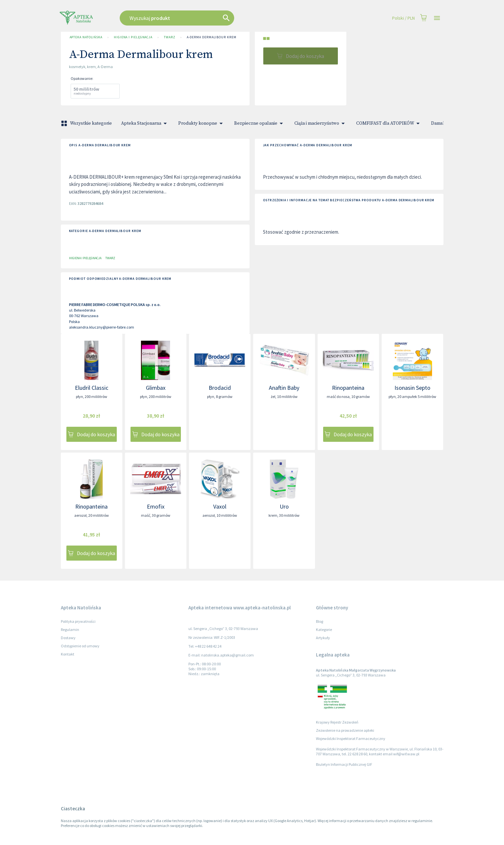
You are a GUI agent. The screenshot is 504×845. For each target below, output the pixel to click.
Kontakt (68, 654)
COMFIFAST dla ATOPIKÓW (389, 123)
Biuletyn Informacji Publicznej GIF (344, 764)
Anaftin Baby (284, 388)
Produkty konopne (202, 123)
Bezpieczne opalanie (260, 123)
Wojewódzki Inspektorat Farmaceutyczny (351, 738)
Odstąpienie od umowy (80, 646)
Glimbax (156, 388)
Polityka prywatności (78, 621)
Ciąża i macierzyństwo (321, 123)
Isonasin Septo (412, 388)
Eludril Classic (92, 388)
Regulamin (70, 629)
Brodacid (220, 388)
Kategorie (324, 629)
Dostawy (68, 638)
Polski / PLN (403, 18)
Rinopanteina (348, 388)
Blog (320, 621)
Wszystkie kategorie (87, 123)
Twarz (170, 37)
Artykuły (323, 638)
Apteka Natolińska (86, 37)
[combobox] (210, 18)
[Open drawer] (437, 18)
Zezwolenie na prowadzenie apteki (345, 730)
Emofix (156, 506)
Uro (284, 506)
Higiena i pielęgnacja (133, 37)
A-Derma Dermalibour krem (212, 37)
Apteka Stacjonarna (145, 123)
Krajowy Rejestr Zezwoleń (337, 722)
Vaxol (220, 506)
